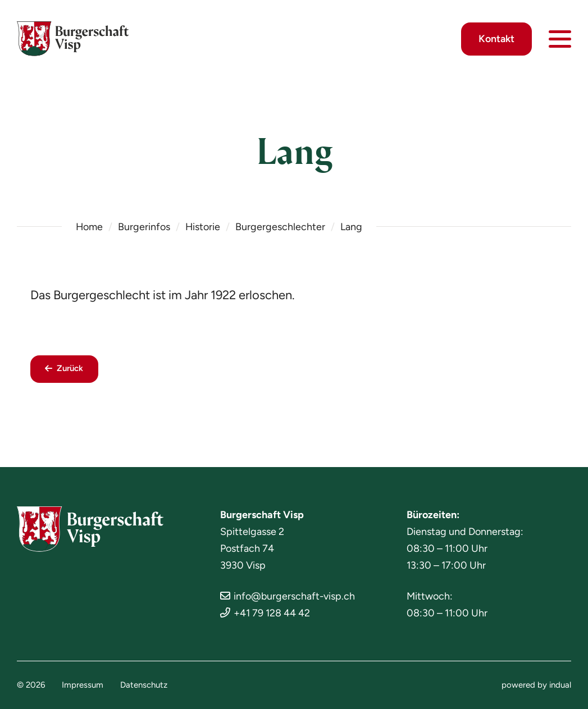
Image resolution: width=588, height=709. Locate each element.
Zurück (70, 369)
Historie (204, 227)
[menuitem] (83, 685)
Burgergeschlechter (281, 227)
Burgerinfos (145, 227)
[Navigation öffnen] (560, 39)
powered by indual (536, 685)
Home (90, 227)
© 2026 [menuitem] (31, 685)
